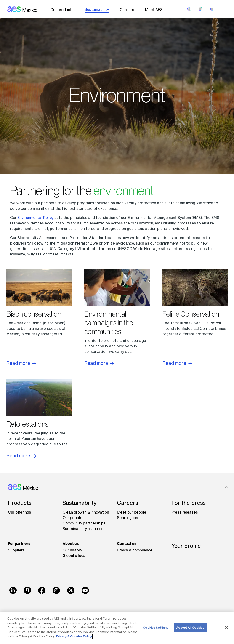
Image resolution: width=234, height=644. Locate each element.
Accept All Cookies (190, 627)
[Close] (227, 628)
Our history (72, 550)
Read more (21, 363)
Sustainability (97, 9)
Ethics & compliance (135, 550)
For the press (189, 503)
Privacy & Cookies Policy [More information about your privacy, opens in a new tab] (74, 636)
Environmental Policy (35, 218)
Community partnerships (84, 523)
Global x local (74, 556)
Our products (62, 10)
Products (20, 503)
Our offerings (20, 512)
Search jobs (128, 518)
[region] (117, 628)
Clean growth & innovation (86, 512)
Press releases (185, 512)
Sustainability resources (84, 529)
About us (71, 543)
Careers (127, 10)
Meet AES (154, 10)
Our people (72, 518)
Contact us (127, 543)
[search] (212, 9)
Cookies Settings (156, 627)
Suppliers (16, 550)
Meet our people (132, 512)
